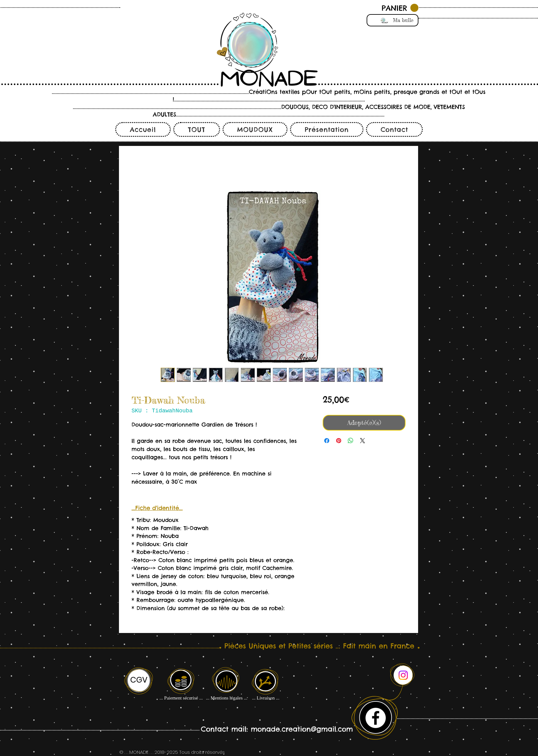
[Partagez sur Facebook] (327, 441)
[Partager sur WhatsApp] (351, 441)
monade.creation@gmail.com (302, 729)
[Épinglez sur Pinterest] (339, 441)
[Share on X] (363, 441)
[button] (400, 8)
